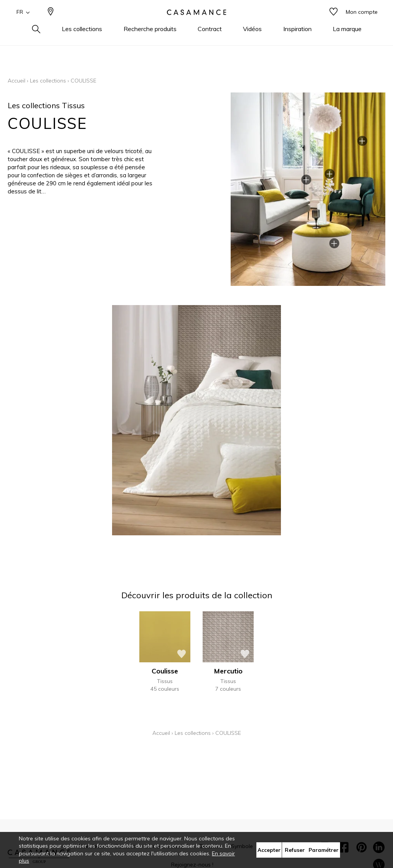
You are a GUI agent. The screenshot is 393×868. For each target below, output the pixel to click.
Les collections (48, 81)
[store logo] (196, 24)
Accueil (17, 81)
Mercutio (228, 671)
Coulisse (165, 671)
